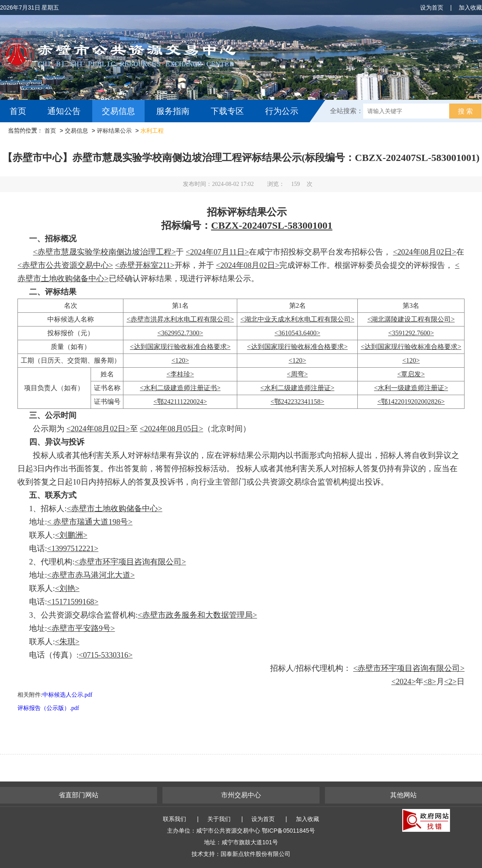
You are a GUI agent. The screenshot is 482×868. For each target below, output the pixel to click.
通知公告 (64, 111)
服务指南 (173, 111)
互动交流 (28, 134)
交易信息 (118, 111)
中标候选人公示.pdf (67, 695)
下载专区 (227, 111)
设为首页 (432, 7)
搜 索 (465, 111)
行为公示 (282, 111)
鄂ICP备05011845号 (288, 831)
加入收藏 (470, 7)
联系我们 (175, 819)
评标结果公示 (114, 131)
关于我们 (219, 819)
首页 (18, 111)
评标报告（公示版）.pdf (48, 708)
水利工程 (152, 131)
